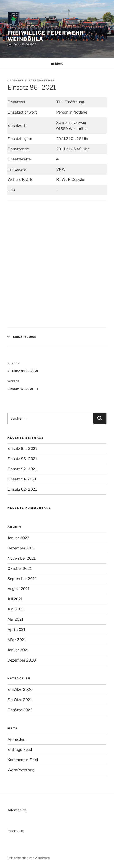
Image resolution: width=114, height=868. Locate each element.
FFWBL (50, 80)
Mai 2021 (15, 619)
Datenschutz (16, 810)
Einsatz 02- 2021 (22, 489)
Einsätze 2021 (25, 337)
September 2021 (22, 579)
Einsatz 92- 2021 (22, 469)
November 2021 (21, 558)
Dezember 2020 (22, 660)
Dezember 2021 (21, 548)
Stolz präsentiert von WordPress (28, 858)
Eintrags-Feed (20, 750)
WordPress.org (21, 770)
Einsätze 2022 (20, 710)
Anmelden (16, 739)
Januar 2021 (18, 650)
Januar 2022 (18, 538)
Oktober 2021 (20, 568)
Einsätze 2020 (20, 690)
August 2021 (18, 589)
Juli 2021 (15, 599)
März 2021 (17, 640)
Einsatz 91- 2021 (22, 479)
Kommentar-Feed (23, 760)
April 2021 (16, 630)
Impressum (15, 831)
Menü (57, 63)
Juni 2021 (16, 609)
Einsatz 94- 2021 (22, 448)
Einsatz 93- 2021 (22, 459)
